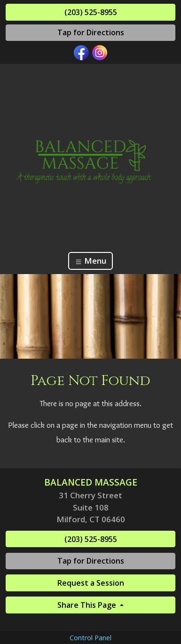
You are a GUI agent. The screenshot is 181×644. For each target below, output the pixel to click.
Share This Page (88, 605)
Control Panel (90, 638)
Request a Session (91, 583)
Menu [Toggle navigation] (90, 261)
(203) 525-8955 (91, 12)
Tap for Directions (91, 32)
